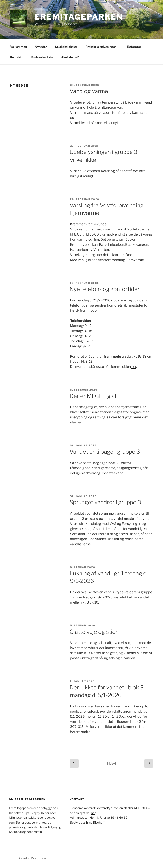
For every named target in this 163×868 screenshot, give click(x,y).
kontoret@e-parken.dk (112, 808)
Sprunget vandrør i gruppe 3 (105, 502)
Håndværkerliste (41, 57)
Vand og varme (89, 91)
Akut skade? (70, 57)
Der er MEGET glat (93, 396)
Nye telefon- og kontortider (105, 289)
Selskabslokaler (66, 47)
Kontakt (16, 57)
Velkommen (18, 47)
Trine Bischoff (95, 822)
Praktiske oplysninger (103, 47)
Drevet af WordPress (32, 858)
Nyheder (41, 47)
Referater (134, 47)
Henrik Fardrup (100, 818)
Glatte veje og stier (94, 632)
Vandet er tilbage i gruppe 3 (105, 452)
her (134, 367)
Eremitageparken (79, 17)
